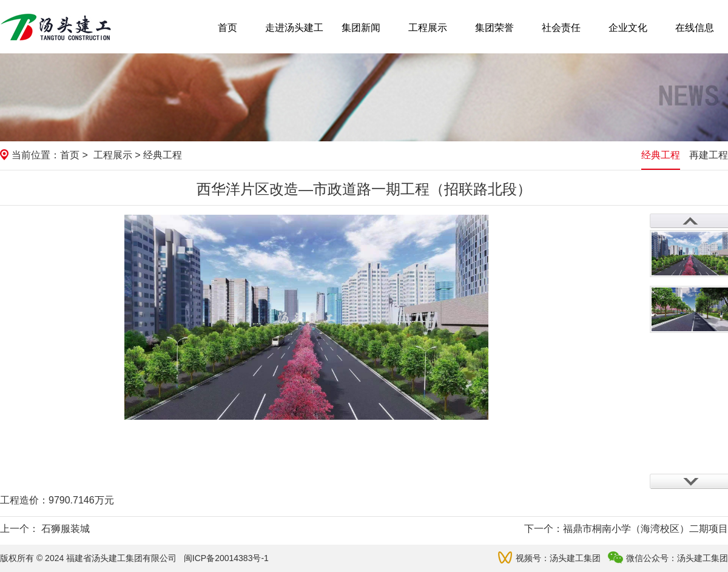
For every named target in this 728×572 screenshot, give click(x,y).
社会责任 (561, 28)
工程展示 (428, 28)
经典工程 (661, 155)
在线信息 (695, 28)
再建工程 (709, 155)
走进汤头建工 (294, 28)
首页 (227, 28)
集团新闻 (361, 28)
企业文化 (628, 28)
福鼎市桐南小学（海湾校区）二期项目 (645, 529)
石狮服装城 (66, 529)
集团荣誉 (494, 28)
